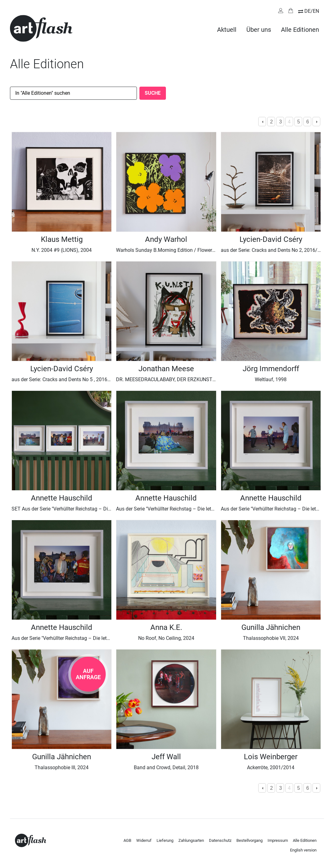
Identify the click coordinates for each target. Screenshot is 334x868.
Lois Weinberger (271, 757)
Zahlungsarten (191, 840)
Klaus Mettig (62, 239)
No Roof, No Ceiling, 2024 (166, 638)
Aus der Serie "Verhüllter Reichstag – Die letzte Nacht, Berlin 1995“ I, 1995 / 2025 (100, 638)
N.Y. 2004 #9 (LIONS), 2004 (62, 250)
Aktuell (227, 30)
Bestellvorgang (249, 840)
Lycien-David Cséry (271, 239)
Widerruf (144, 840)
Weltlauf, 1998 (271, 379)
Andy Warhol (166, 239)
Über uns (259, 30)
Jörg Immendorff (271, 369)
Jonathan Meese (166, 369)
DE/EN (312, 11)
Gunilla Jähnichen (271, 627)
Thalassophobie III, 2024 (62, 767)
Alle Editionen (300, 30)
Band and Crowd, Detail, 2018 (166, 767)
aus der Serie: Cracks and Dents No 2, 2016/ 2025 (275, 250)
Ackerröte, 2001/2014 (271, 767)
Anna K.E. (166, 627)
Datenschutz (220, 840)
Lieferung (165, 840)
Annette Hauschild (62, 498)
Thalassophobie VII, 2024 (271, 638)
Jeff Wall (166, 757)
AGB (127, 840)
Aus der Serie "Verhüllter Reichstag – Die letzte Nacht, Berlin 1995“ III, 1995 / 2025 (206, 509)
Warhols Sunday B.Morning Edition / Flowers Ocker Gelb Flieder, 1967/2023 (199, 250)
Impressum (278, 840)
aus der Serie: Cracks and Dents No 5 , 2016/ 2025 (67, 379)
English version (303, 850)
